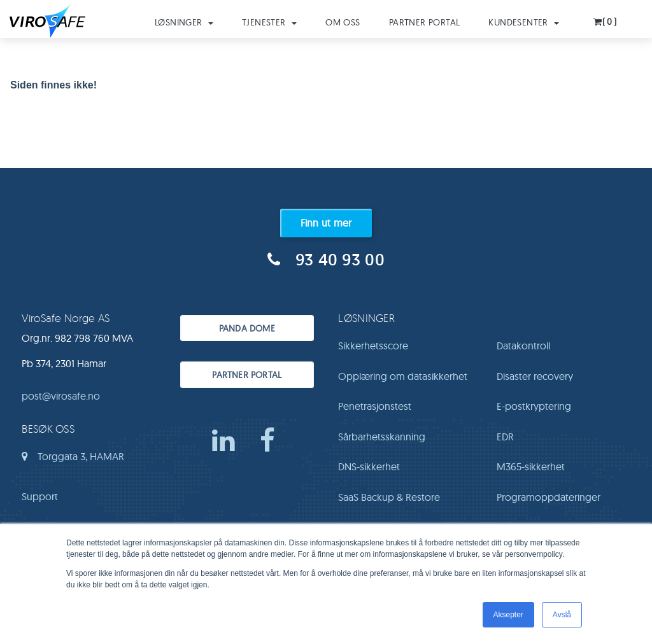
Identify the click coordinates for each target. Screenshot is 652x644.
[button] (606, 18)
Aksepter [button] (508, 615)
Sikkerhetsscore (373, 346)
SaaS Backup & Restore (389, 497)
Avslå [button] (562, 615)
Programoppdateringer (549, 497)
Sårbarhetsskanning (382, 437)
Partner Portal (425, 22)
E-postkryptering (534, 406)
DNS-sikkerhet (369, 466)
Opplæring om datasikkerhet (403, 376)
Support (40, 496)
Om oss (343, 22)
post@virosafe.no (61, 396)
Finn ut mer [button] (326, 223)
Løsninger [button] (184, 22)
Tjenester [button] (269, 22)
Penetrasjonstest (375, 406)
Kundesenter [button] (524, 22)
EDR (505, 437)
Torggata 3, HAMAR (73, 460)
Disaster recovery (535, 376)
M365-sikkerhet (531, 466)
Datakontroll (523, 346)
